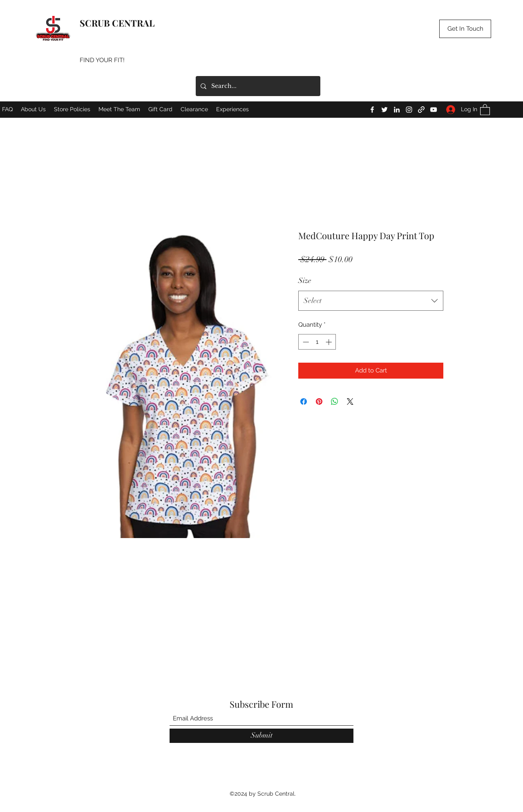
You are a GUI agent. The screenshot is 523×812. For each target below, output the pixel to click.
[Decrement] (305, 342)
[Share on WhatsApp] (335, 402)
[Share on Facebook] (304, 402)
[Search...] (257, 86)
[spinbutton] (317, 342)
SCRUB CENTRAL (117, 23)
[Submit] (261, 736)
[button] (465, 29)
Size (305, 280)
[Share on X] (350, 402)
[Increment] (330, 342)
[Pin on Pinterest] (319, 402)
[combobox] (371, 301)
